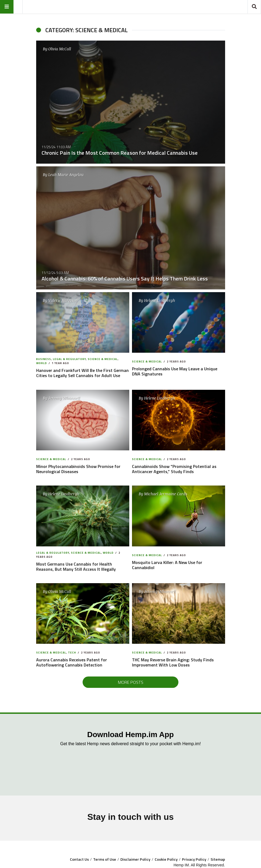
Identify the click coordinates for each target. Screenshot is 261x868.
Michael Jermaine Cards (166, 494)
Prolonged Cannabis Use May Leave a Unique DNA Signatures (175, 371)
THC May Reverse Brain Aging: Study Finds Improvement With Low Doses (173, 662)
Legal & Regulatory (69, 359)
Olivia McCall (60, 49)
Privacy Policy (194, 859)
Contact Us (79, 859)
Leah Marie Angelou (66, 175)
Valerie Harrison (63, 300)
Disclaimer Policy (135, 859)
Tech (72, 653)
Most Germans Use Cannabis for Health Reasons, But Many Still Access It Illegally (76, 567)
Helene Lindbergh (160, 300)
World (42, 363)
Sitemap (218, 859)
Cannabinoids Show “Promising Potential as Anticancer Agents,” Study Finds (174, 469)
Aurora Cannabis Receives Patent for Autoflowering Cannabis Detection (72, 662)
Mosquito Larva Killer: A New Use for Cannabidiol (167, 565)
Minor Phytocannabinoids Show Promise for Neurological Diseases (78, 469)
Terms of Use (105, 859)
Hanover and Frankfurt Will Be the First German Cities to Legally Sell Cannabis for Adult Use (82, 373)
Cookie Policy (166, 859)
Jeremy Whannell (64, 398)
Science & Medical (103, 359)
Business (44, 359)
